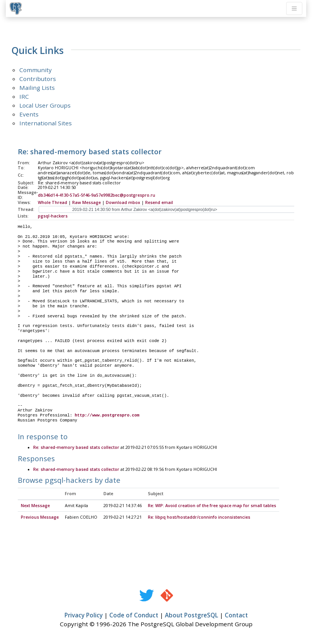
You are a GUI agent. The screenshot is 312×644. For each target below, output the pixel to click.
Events (29, 114)
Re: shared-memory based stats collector (76, 448)
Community (36, 70)
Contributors (38, 79)
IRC (24, 96)
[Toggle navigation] (294, 8)
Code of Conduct (134, 615)
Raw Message (86, 202)
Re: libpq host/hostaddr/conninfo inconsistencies (199, 518)
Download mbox (123, 202)
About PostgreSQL (192, 615)
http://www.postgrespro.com (107, 415)
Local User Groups (45, 105)
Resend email (159, 202)
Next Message (35, 506)
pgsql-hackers (53, 216)
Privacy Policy (84, 615)
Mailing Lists (37, 88)
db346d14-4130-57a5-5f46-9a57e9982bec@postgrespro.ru (97, 195)
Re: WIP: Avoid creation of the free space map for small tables (212, 506)
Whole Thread (53, 202)
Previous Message (40, 518)
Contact (236, 615)
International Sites (46, 123)
